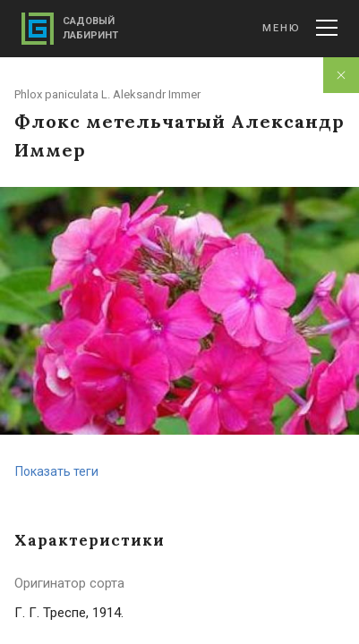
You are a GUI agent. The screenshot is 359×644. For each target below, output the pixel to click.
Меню (300, 28)
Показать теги (57, 471)
